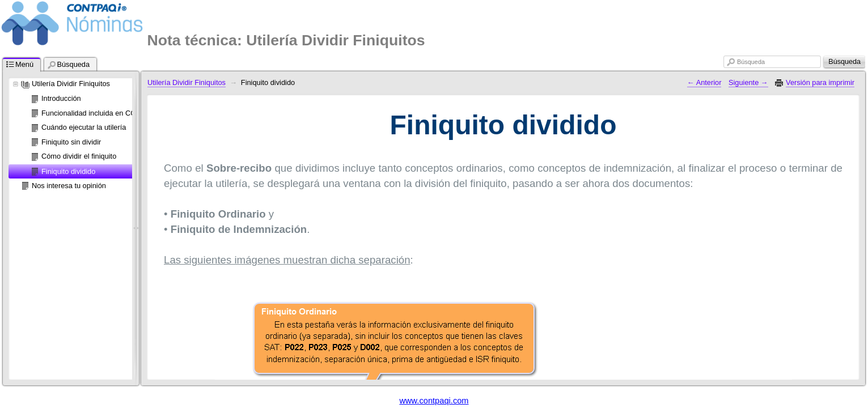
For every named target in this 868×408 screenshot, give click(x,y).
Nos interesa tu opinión (69, 186)
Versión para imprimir (820, 82)
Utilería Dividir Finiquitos (71, 84)
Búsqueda (751, 62)
